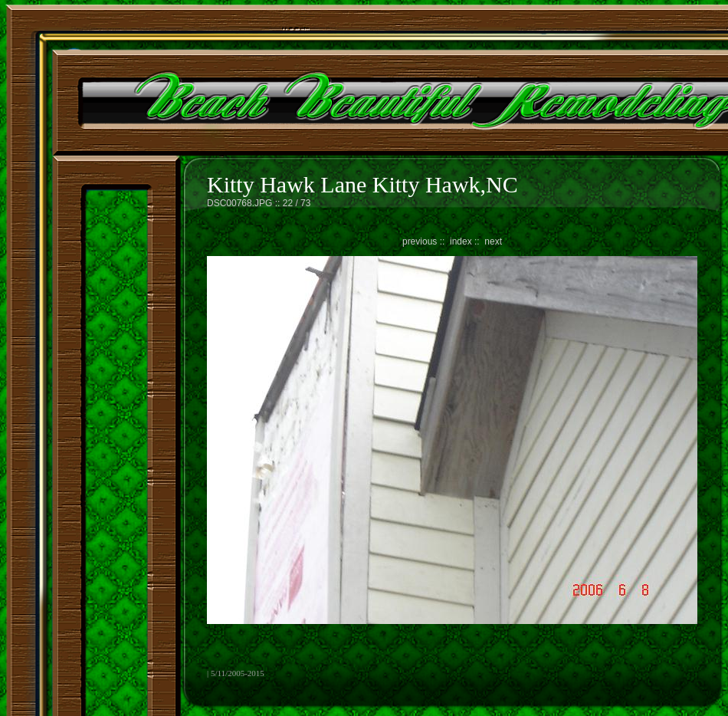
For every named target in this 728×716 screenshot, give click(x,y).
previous (420, 241)
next (493, 241)
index (461, 241)
